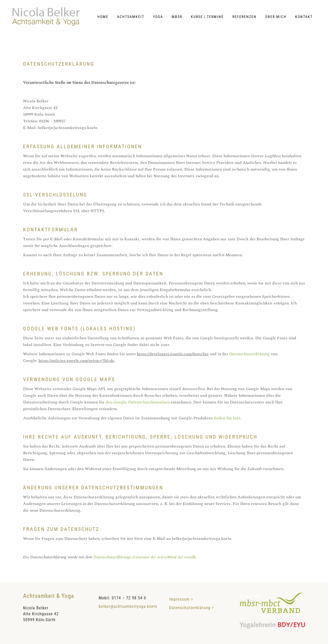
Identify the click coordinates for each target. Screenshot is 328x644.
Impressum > (184, 599)
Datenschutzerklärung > (191, 608)
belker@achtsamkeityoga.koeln (128, 606)
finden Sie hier (226, 418)
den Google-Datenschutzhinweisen (138, 402)
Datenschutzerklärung (249, 354)
